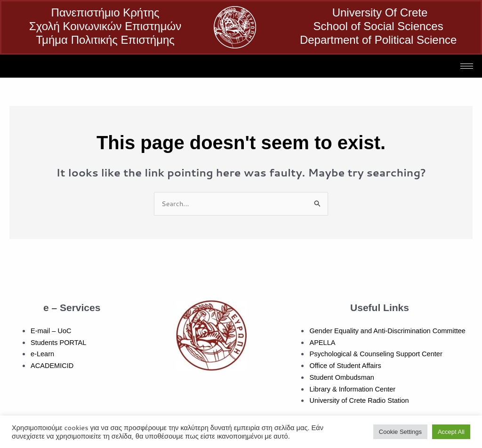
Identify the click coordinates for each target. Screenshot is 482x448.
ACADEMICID (53, 366)
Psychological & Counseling (353, 354)
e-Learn (43, 354)
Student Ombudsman (343, 378)
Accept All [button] (451, 432)
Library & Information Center (353, 389)
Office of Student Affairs (346, 366)
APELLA (323, 342)
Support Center (423, 354)
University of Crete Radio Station (361, 401)
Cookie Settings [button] (400, 432)
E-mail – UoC (52, 331)
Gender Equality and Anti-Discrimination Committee (390, 331)
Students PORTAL (59, 342)
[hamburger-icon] (467, 66)
